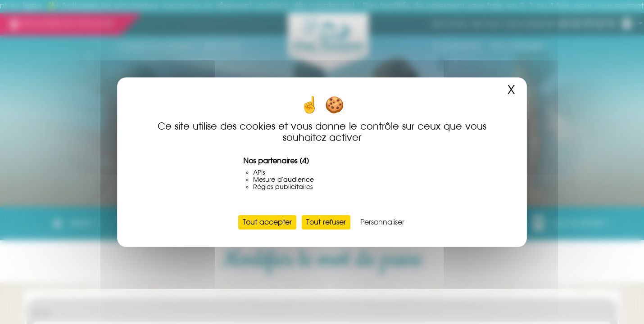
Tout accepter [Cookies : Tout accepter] (267, 222)
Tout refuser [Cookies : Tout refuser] (326, 222)
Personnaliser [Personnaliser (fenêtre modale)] (382, 222)
